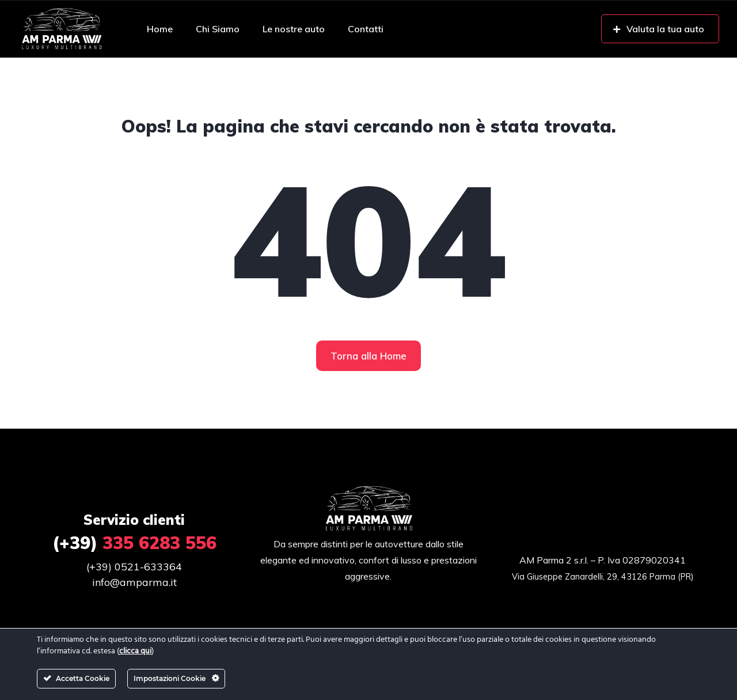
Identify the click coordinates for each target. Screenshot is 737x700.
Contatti (366, 29)
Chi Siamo (218, 29)
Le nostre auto (294, 29)
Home (160, 29)
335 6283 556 (134, 543)
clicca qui (135, 651)
